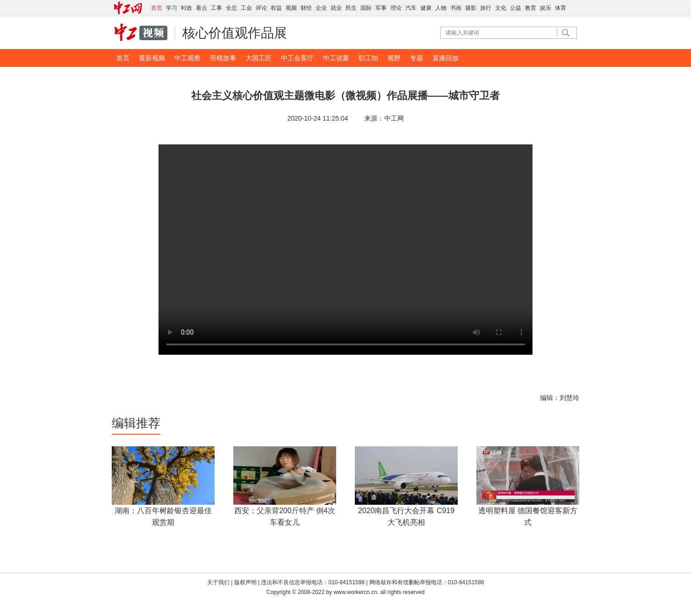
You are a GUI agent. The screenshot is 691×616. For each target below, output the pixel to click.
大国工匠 (259, 58)
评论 (261, 8)
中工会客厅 (297, 58)
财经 (306, 8)
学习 (172, 8)
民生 (351, 8)
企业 (321, 8)
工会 (246, 8)
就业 (336, 8)
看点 (202, 8)
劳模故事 (223, 58)
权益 (276, 8)
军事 (381, 8)
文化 (501, 8)
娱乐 (546, 8)
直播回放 (446, 58)
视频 (291, 8)
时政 (187, 8)
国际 (366, 8)
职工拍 (368, 58)
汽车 (411, 8)
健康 (426, 8)
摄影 (471, 8)
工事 (216, 8)
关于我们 (218, 582)
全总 (231, 8)
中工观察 (187, 58)
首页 (123, 58)
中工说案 (336, 58)
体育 (561, 8)
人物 (441, 8)
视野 (394, 58)
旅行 (486, 8)
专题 (417, 58)
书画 (456, 8)
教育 (531, 8)
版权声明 (246, 582)
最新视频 (152, 58)
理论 (396, 8)
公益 (516, 8)
